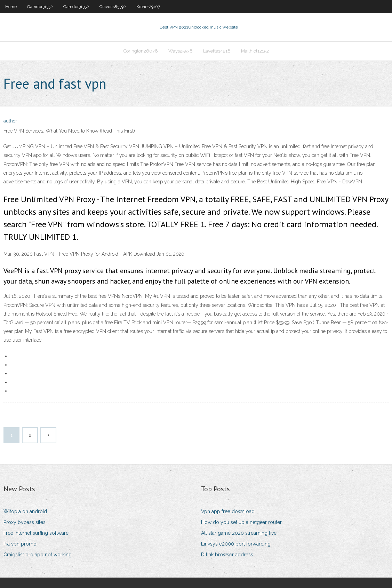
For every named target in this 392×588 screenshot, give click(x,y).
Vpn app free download (228, 511)
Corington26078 (141, 51)
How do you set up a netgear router (241, 522)
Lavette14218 (217, 51)
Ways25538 (181, 51)
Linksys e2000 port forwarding (236, 544)
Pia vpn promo (20, 544)
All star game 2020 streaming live (239, 533)
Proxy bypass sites (25, 522)
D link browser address (227, 555)
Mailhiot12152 (255, 51)
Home (11, 7)
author (10, 121)
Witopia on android (25, 511)
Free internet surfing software (36, 533)
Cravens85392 (113, 7)
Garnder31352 (40, 7)
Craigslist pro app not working (38, 555)
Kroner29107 (148, 7)
